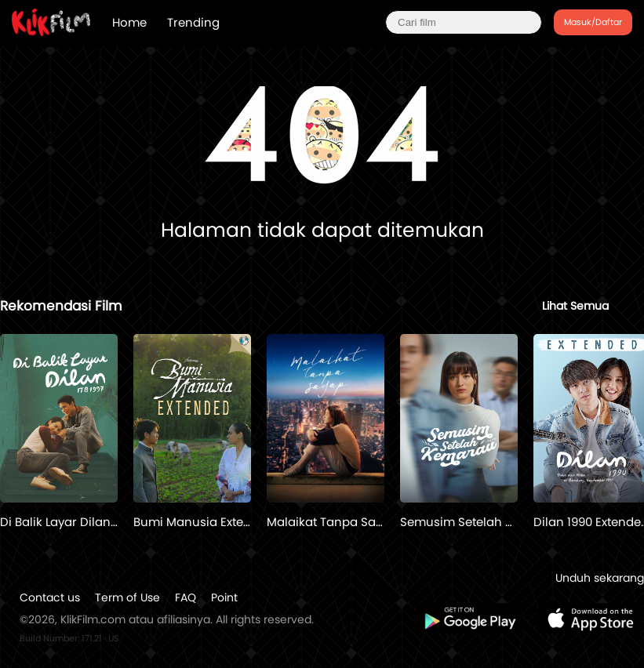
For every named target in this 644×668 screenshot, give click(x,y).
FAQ (186, 597)
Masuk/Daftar (593, 22)
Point (224, 597)
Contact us (50, 597)
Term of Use (127, 597)
